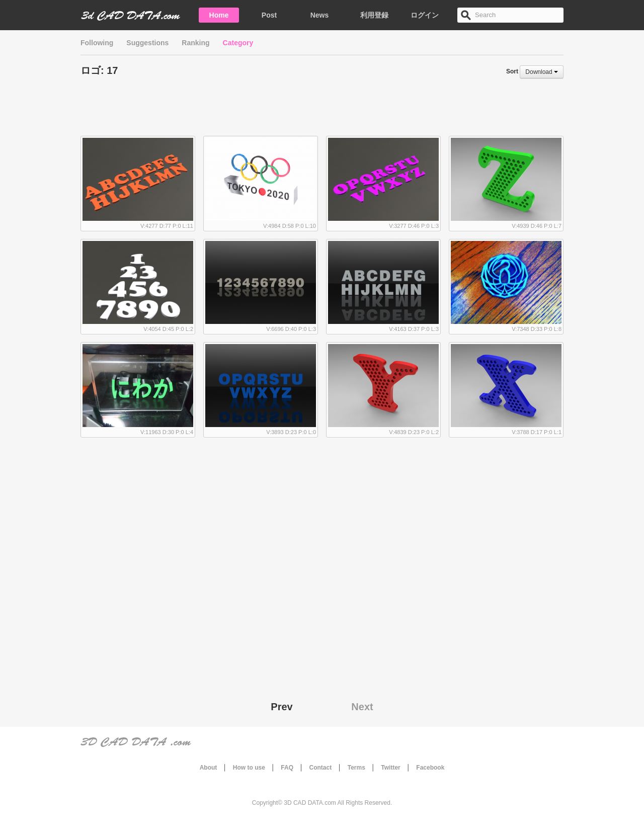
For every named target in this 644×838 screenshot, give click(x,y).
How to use (249, 768)
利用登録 (374, 15)
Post (269, 15)
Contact (321, 768)
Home (219, 15)
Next (362, 707)
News (320, 15)
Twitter (390, 768)
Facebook (430, 768)
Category (238, 43)
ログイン (425, 15)
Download (542, 72)
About (209, 768)
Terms (356, 768)
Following (97, 43)
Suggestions (147, 43)
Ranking (195, 43)
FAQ (287, 768)
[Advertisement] (322, 111)
